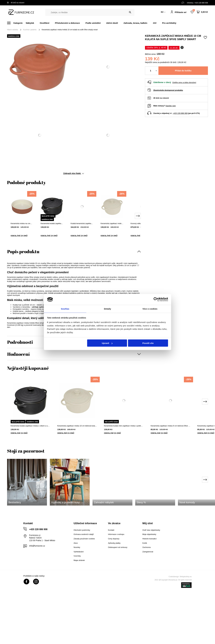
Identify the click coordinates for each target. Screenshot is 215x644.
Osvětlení (45, 23)
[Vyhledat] (130, 12)
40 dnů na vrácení (16, 3)
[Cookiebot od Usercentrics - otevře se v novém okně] (156, 299)
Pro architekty (169, 23)
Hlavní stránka (13, 30)
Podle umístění (93, 23)
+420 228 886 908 (201, 3)
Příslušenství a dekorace (67, 23)
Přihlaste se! (181, 12)
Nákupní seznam (194, 10)
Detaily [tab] (107, 309)
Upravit (107, 343)
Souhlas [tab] (65, 309)
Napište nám (171, 106)
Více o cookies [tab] (150, 309)
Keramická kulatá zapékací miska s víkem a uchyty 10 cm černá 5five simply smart (52, 223)
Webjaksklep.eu (186, 577)
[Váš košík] (202, 12)
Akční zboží (112, 23)
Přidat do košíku (183, 71)
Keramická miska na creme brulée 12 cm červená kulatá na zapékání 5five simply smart (22, 223)
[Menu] (16, 23)
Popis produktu (23, 251)
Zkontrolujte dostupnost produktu (168, 90)
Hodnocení (18, 354)
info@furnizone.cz (37, 546)
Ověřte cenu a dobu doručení (184, 82)
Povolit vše (148, 343)
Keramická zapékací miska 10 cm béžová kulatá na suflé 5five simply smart (112, 223)
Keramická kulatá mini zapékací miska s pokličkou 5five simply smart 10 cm (124, 426)
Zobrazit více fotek (74, 173)
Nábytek (30, 23)
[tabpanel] (22, 216)
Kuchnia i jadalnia (30, 30)
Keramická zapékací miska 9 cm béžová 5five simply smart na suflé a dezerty (170, 426)
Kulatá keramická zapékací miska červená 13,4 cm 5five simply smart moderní (82, 223)
